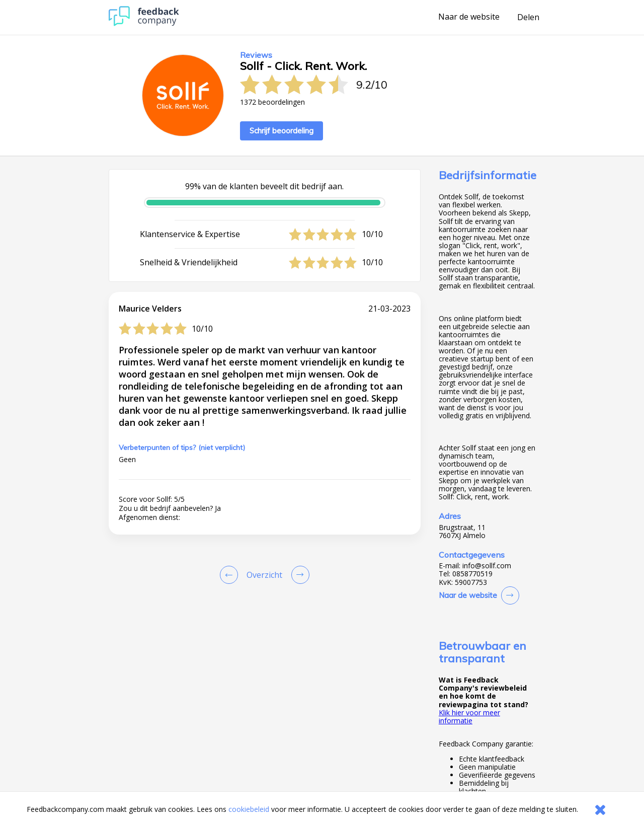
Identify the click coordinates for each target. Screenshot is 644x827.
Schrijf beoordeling (281, 131)
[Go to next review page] (298, 575)
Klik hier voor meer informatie (469, 717)
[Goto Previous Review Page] (231, 575)
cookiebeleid (249, 809)
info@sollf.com (487, 566)
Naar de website (469, 17)
